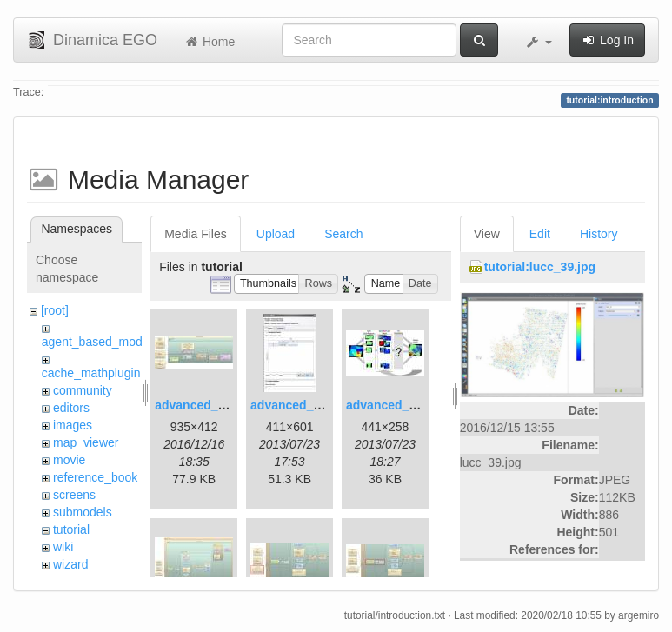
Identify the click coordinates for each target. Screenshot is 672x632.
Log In (607, 40)
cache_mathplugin (91, 373)
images (73, 425)
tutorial (71, 529)
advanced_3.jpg (392, 405)
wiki (63, 547)
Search (343, 234)
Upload (276, 234)
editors (71, 408)
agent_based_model (97, 342)
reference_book (95, 477)
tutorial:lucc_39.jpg (540, 267)
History (599, 234)
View (487, 234)
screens (74, 495)
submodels (83, 512)
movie (69, 460)
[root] (55, 310)
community (83, 390)
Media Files (196, 234)
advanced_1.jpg (200, 405)
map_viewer (86, 442)
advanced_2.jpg (296, 405)
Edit (540, 234)
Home (209, 42)
